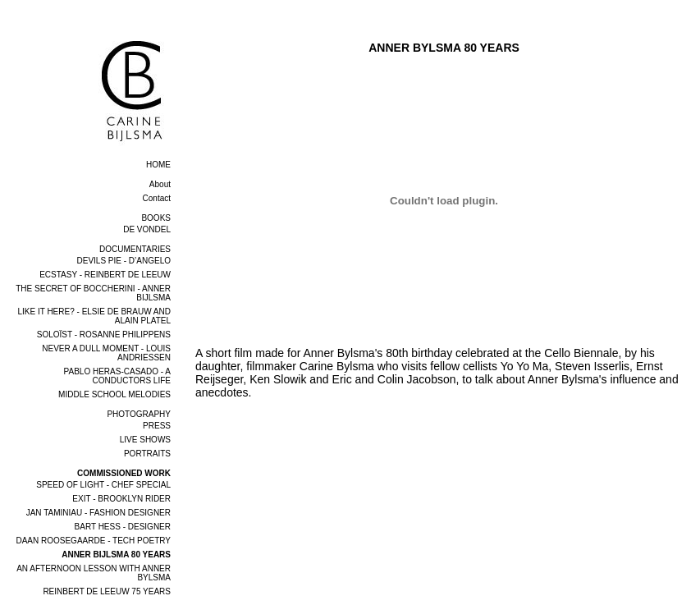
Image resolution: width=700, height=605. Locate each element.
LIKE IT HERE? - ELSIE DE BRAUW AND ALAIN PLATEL (94, 316)
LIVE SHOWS (145, 440)
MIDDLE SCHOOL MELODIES (114, 394)
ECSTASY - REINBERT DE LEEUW (105, 275)
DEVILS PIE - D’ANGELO (124, 261)
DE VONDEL (147, 229)
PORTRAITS (147, 454)
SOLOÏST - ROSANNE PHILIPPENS (104, 335)
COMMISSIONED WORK (124, 473)
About (160, 184)
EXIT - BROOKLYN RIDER (121, 499)
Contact (157, 198)
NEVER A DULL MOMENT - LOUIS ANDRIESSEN (106, 353)
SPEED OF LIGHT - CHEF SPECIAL (103, 485)
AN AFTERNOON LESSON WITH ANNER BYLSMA (94, 573)
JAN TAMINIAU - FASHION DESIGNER (98, 513)
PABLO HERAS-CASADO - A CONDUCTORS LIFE (117, 376)
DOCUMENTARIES (135, 249)
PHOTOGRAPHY (139, 414)
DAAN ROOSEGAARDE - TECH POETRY (93, 541)
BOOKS (156, 218)
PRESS (157, 426)
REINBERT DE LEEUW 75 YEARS (107, 591)
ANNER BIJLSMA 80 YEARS (116, 555)
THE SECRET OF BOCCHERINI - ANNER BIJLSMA (93, 293)
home (158, 165)
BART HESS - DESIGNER (123, 527)
